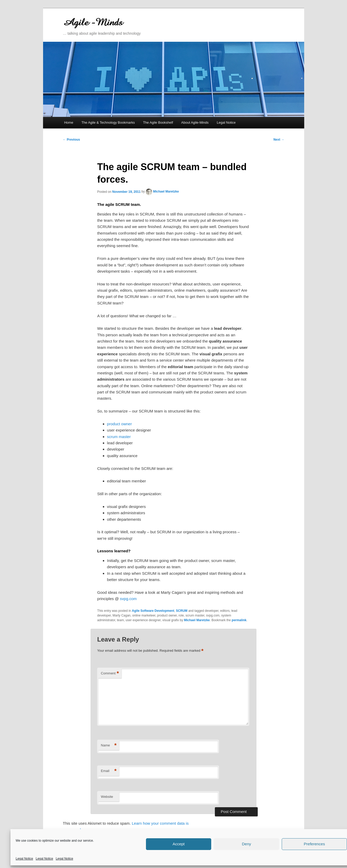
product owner (119, 424)
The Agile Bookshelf (158, 122)
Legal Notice (24, 859)
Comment (110, 674)
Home (69, 122)
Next (279, 140)
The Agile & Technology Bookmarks (108, 122)
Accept (179, 844)
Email (109, 771)
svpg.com (128, 599)
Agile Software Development (153, 611)
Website (107, 797)
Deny (246, 844)
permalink (239, 620)
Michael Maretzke (166, 191)
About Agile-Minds (195, 122)
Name (109, 746)
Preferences (314, 844)
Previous (72, 140)
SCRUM (182, 611)
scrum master (119, 437)
